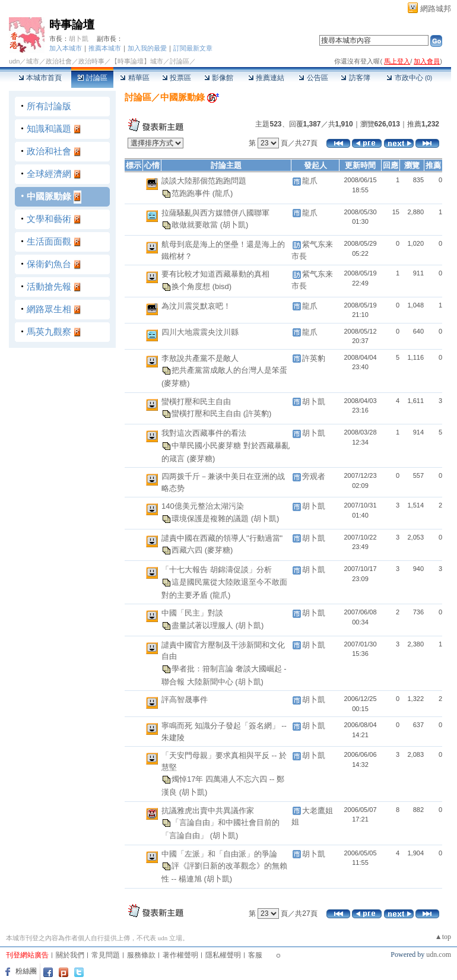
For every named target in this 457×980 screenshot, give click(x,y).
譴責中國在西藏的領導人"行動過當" (222, 538)
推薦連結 (266, 78)
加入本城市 (66, 48)
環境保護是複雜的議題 (211, 518)
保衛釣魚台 (49, 264)
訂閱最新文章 (193, 48)
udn (14, 61)
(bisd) (222, 286)
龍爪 (310, 181)
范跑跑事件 (192, 193)
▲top (443, 937)
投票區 (177, 78)
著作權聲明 (180, 955)
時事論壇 (72, 25)
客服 (255, 955)
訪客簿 (355, 78)
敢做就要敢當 (196, 225)
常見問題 (106, 955)
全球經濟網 (49, 174)
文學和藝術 (49, 219)
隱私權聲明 (223, 955)
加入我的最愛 (147, 48)
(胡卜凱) (234, 225)
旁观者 (314, 476)
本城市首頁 (40, 78)
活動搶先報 (49, 286)
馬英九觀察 (49, 332)
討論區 (92, 78)
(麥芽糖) (176, 383)
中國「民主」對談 (192, 613)
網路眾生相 (49, 309)
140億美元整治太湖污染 (203, 506)
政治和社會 (49, 151)
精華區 (134, 78)
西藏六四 (188, 550)
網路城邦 (436, 9)
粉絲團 (26, 971)
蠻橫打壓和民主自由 (196, 402)
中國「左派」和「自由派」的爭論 (219, 854)
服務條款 (141, 955)
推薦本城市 (105, 48)
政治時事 (91, 61)
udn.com (439, 954)
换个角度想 (192, 286)
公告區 (313, 78)
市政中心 (409, 78)
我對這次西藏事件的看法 (204, 433)
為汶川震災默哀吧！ (196, 306)
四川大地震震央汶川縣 (200, 332)
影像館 (219, 78)
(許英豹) (258, 413)
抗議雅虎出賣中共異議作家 (208, 811)
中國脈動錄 (49, 196)
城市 (33, 61)
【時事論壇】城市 (137, 61)
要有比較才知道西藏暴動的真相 (215, 274)
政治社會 (59, 61)
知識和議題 (49, 129)
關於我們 (70, 955)
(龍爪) (223, 193)
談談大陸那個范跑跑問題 (204, 181)
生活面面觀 (49, 241)
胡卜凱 (79, 39)
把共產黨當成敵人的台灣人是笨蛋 (229, 370)
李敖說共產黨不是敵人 (200, 358)
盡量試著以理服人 (204, 625)
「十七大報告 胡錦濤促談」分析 (217, 570)
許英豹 (314, 358)
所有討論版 (49, 106)
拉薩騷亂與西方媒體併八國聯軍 (215, 213)
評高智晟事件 (185, 700)
